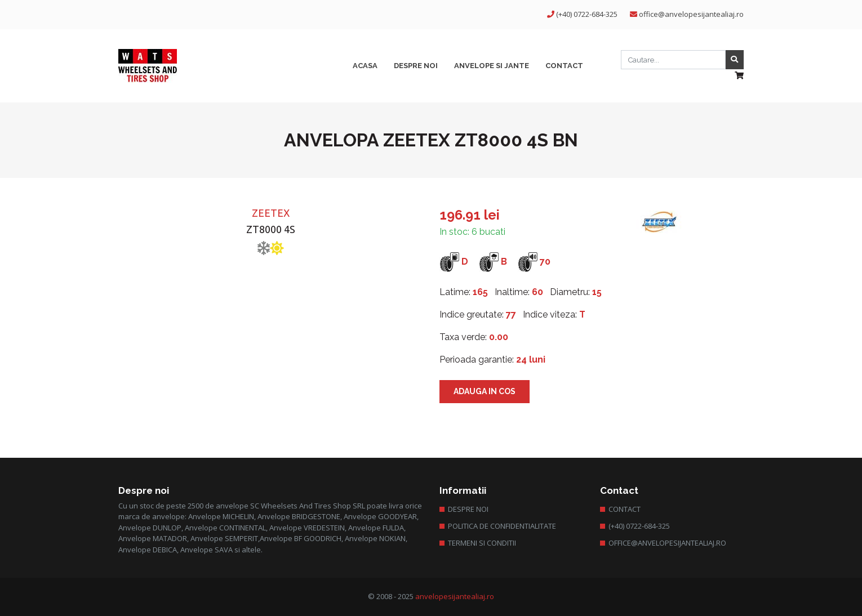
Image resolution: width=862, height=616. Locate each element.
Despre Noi (468, 509)
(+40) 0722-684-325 (587, 14)
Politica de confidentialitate (502, 526)
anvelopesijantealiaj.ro (455, 596)
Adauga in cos (485, 391)
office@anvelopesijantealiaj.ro (691, 14)
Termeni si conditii (482, 543)
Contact (625, 509)
